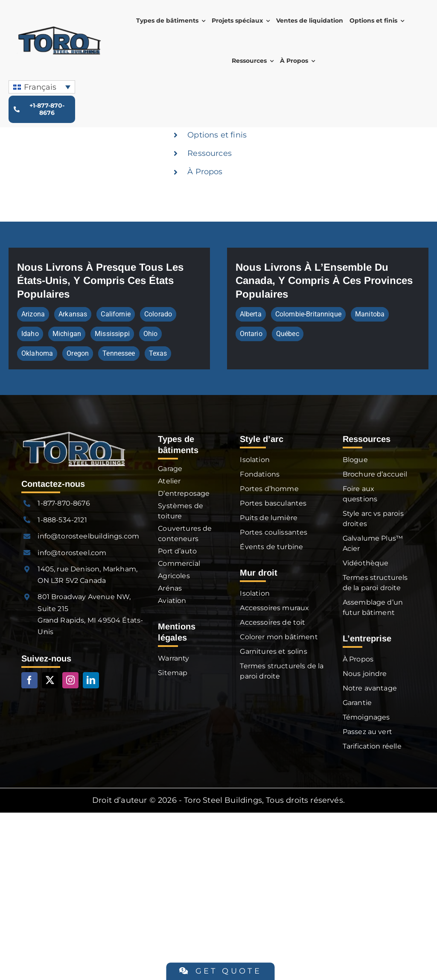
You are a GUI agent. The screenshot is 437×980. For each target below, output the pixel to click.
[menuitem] (42, 87)
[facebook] (29, 680)
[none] (42, 87)
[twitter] (50, 680)
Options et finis (217, 135)
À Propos (205, 172)
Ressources (210, 153)
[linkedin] (91, 680)
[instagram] (70, 680)
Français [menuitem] (40, 87)
